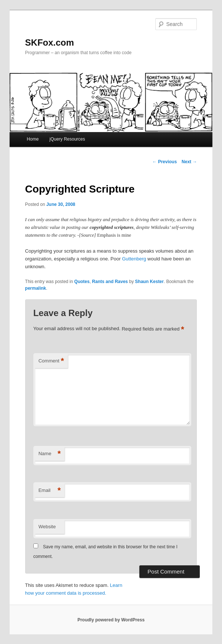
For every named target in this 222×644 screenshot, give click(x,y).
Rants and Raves (110, 282)
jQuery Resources (67, 139)
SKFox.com (50, 42)
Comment (51, 361)
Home (33, 139)
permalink (36, 288)
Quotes (82, 282)
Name (50, 454)
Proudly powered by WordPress (111, 620)
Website (47, 527)
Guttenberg (134, 259)
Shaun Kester (149, 282)
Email (50, 491)
